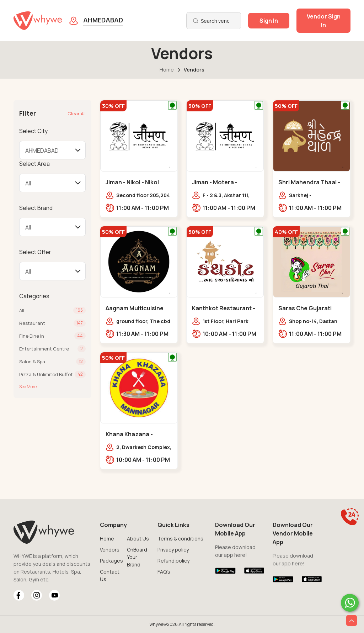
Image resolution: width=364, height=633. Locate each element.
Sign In (269, 21)
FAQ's (164, 572)
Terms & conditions (180, 539)
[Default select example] (52, 150)
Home (167, 70)
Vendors (110, 550)
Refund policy (173, 561)
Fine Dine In (32, 336)
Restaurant (32, 323)
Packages (111, 561)
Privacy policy (173, 550)
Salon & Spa (32, 362)
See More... (30, 387)
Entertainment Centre (44, 349)
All (22, 310)
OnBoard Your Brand (137, 557)
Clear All (77, 114)
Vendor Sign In (324, 21)
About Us (138, 539)
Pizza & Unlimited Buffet (46, 374)
